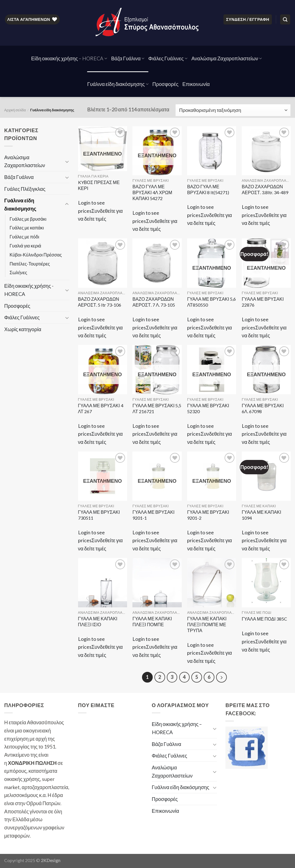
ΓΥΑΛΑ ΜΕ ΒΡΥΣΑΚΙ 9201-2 (208, 515)
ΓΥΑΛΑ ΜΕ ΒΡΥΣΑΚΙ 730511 (99, 515)
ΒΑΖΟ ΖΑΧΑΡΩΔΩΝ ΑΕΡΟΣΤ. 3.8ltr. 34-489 (265, 189)
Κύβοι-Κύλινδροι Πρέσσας (36, 255)
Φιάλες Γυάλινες (168, 58)
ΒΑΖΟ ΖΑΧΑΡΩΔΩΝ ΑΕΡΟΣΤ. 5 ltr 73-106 (100, 302)
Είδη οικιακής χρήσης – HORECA (69, 58)
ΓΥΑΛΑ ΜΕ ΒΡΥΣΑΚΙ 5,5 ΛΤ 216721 (157, 408)
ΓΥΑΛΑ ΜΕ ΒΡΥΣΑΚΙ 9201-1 (153, 515)
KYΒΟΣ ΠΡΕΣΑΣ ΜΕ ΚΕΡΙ (99, 185)
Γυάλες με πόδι (24, 237)
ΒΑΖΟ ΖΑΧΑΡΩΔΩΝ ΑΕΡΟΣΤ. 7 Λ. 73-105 (154, 302)
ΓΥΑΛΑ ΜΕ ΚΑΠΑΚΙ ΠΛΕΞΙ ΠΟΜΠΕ (152, 621)
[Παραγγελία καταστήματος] (233, 110)
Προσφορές (166, 84)
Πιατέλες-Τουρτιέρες (30, 264)
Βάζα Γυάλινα (128, 58)
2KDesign (51, 860)
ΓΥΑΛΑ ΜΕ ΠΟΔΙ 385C (264, 619)
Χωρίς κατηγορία (23, 329)
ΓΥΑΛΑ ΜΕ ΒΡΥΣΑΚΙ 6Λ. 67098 (263, 408)
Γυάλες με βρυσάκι (28, 219)
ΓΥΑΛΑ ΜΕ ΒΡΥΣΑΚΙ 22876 (263, 302)
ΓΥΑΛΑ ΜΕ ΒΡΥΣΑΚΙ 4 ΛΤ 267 (101, 408)
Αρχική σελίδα (15, 110)
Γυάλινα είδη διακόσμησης (118, 84)
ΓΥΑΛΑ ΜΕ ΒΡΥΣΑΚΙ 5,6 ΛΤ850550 (211, 302)
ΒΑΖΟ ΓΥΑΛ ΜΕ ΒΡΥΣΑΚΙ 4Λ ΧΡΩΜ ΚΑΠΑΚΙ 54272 (152, 192)
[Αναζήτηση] (285, 19)
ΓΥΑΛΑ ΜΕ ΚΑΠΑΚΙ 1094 (261, 515)
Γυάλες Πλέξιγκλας (25, 189)
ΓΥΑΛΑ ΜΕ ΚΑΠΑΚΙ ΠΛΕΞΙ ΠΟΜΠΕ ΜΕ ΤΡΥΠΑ (207, 624)
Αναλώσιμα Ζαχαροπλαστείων (227, 58)
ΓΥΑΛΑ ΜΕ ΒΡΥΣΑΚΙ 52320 (208, 408)
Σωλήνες (18, 272)
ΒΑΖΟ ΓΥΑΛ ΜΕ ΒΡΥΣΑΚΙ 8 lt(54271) (208, 189)
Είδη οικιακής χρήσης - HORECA (29, 290)
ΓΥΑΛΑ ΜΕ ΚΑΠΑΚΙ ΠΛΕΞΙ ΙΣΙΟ (98, 621)
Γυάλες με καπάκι (27, 228)
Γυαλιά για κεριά (25, 246)
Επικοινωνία (196, 84)
